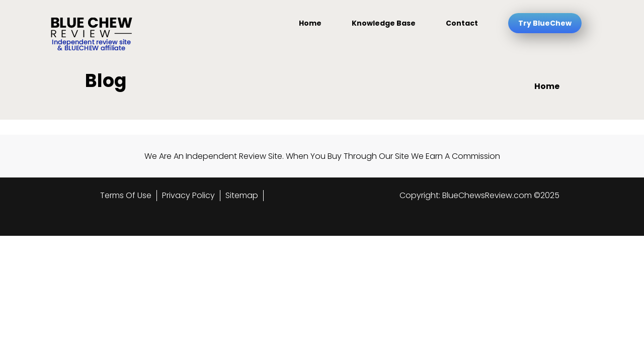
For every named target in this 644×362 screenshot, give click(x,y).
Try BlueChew (545, 23)
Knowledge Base (384, 23)
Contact (462, 23)
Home (310, 23)
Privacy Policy (188, 195)
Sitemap (242, 195)
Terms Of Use (126, 195)
